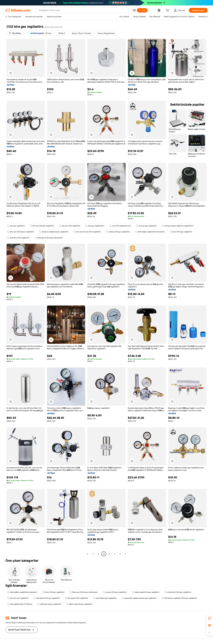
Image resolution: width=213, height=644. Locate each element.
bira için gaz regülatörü (146, 226)
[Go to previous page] (87, 554)
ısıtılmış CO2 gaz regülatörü (118, 232)
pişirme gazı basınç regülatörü (79, 604)
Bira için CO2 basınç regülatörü (21, 232)
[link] (209, 618)
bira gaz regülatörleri (95, 226)
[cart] (168, 11)
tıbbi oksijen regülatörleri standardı (150, 232)
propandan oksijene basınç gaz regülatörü (139, 598)
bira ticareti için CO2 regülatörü (87, 232)
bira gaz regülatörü (16, 226)
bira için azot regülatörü (18, 598)
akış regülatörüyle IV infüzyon (20, 604)
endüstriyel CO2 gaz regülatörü (178, 592)
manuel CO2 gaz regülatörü (115, 592)
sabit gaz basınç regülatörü (49, 604)
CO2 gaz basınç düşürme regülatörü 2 (178, 226)
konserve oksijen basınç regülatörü (54, 232)
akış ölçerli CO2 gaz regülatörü (47, 598)
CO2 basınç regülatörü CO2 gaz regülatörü (179, 598)
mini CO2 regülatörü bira (120, 226)
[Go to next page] (126, 554)
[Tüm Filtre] (15, 33)
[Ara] (142, 10)
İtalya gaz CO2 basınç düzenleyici (49, 238)
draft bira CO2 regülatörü (18, 238)
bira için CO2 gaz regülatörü (42, 226)
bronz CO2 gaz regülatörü (181, 232)
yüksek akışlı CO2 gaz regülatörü (145, 592)
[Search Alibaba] (85, 10)
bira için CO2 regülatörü (70, 226)
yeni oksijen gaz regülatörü (105, 598)
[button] (134, 10)
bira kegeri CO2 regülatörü (76, 598)
